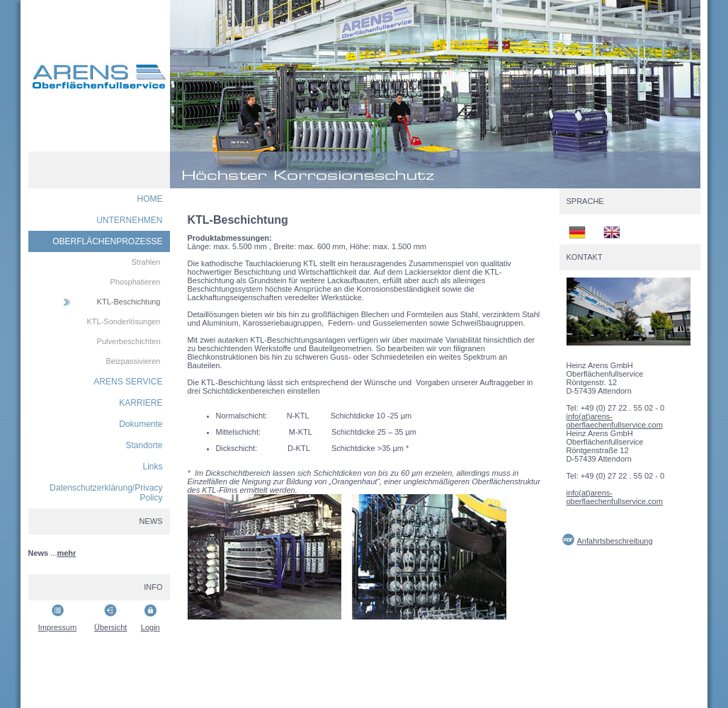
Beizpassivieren (133, 361)
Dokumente (141, 424)
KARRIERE (141, 403)
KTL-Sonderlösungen (124, 321)
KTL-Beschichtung (129, 302)
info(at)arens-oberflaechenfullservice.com (615, 421)
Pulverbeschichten (129, 341)
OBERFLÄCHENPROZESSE (107, 241)
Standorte (144, 445)
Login (150, 627)
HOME (150, 199)
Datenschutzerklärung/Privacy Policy (106, 493)
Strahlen (146, 262)
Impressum (57, 627)
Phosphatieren (136, 282)
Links (152, 467)
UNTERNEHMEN (129, 220)
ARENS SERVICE (128, 382)
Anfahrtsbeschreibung (615, 541)
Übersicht (110, 627)
